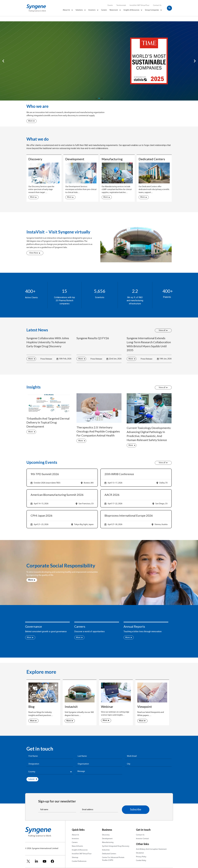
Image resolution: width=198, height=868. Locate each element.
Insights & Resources (133, 10)
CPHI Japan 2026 (41, 515)
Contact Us (157, 5)
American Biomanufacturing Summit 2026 (57, 495)
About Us (68, 10)
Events (110, 5)
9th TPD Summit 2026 (45, 474)
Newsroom (115, 10)
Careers (104, 10)
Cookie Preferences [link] (79, 861)
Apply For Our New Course (41, 70)
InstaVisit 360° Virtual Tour (140, 5)
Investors (93, 10)
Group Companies (153, 10)
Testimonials (121, 5)
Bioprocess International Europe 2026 (129, 515)
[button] (169, 8)
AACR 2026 (112, 495)
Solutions (81, 10)
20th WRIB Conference (119, 474)
